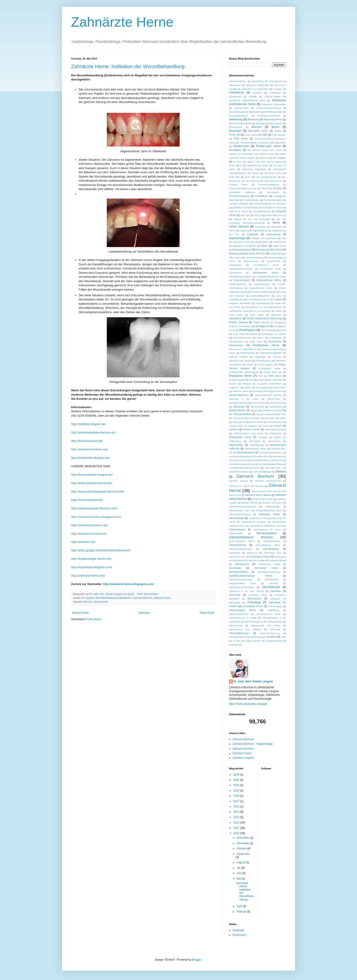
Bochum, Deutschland (96, 602)
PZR (261, 376)
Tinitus (283, 418)
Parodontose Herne (266, 345)
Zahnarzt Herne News (263, 499)
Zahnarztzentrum (267, 533)
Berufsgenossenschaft (269, 116)
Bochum (257, 127)
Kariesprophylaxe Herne (269, 250)
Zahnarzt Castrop (238, 481)
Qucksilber (254, 380)
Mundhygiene (247, 330)
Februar (242, 912)
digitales (233, 154)
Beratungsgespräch (238, 116)
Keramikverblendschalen (241, 269)
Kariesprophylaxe (242, 250)
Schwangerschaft (262, 391)
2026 (237, 775)
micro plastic (257, 315)
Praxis (250, 365)
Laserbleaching (236, 299)
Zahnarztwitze (236, 533)
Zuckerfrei (256, 641)
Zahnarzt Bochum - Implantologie (253, 744)
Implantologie (237, 238)
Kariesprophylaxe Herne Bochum (247, 253)
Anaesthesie (237, 93)
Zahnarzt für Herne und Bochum (246, 486)
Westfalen (278, 456)
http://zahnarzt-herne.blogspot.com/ (128, 584)
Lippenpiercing (263, 303)
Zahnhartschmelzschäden (242, 587)
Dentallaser (235, 150)
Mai (239, 879)
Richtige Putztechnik (273, 380)
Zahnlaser (275, 591)
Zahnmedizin (254, 598)
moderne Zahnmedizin (240, 326)
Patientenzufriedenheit (271, 353)
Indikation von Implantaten (264, 238)
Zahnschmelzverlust (239, 614)
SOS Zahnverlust (278, 403)
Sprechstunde (257, 407)
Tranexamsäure (275, 422)
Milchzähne (235, 318)
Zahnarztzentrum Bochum (251, 537)
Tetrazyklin (270, 418)
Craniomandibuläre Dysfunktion (254, 143)
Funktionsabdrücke (273, 200)
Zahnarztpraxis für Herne (267, 530)
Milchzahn (276, 315)
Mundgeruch (262, 326)
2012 (237, 823)
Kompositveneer (262, 284)
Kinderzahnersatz (238, 284)
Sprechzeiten (276, 407)
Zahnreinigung (275, 606)
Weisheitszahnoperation (271, 453)
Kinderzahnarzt (242, 280)
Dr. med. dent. (240, 162)
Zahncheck (252, 553)
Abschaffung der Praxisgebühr (267, 81)
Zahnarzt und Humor (272, 503)
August (241, 862)
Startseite (144, 613)
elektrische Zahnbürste (254, 169)
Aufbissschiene (241, 108)
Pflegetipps (260, 357)
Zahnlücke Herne (258, 595)
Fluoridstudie (273, 192)
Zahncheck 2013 (237, 557)
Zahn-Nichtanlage (262, 472)
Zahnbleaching (271, 549)
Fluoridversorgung (239, 196)
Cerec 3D (234, 135)
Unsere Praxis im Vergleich (243, 426)
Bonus (275, 127)
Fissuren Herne (238, 184)
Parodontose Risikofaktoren (243, 349)
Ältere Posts (207, 613)
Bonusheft (235, 131)
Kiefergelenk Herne (266, 273)
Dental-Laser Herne (268, 146)
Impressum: (240, 935)
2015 (237, 807)
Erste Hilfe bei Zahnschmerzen (261, 177)
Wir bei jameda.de (238, 460)
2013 (237, 817)
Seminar (278, 391)
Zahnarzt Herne (162, 598)
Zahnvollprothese (237, 637)
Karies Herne (279, 246)
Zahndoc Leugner (257, 560)
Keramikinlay (235, 265)
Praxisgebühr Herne (269, 368)
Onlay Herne (256, 342)
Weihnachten (236, 445)
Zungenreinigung (274, 641)
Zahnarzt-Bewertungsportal (242, 507)
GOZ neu (245, 215)
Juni (239, 873)
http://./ (83, 542)
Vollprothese (276, 433)
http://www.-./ (92, 483)
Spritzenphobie (237, 410)
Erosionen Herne (273, 173)
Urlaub (265, 426)
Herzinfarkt (260, 227)
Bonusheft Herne (258, 131)
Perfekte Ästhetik (238, 357)
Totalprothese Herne (252, 422)
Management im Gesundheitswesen (264, 307)
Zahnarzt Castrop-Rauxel (268, 481)
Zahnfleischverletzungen (241, 579)
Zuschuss (234, 645)
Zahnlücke (235, 595)
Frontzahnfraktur (252, 200)
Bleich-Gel (234, 123)
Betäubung (236, 119)
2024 (237, 785)
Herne (276, 223)
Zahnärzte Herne (122, 22)
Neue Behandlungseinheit (273, 330)
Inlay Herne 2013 (241, 242)
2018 (237, 796)
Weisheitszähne (245, 452)
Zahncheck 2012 (273, 553)
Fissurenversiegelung (269, 184)
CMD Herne (241, 139)
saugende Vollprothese (240, 388)
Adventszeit (235, 85)
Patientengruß (247, 353)
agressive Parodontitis (257, 85)
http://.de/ (87, 441)
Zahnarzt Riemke (250, 503)
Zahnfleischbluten (239, 572)
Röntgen (247, 384)
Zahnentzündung (278, 560)
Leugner (278, 299)
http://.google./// (101, 550)
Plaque (247, 361)
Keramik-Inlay (274, 261)
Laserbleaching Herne (259, 299)
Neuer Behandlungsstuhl (245, 334)
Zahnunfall (275, 629)
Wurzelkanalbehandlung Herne (244, 468)
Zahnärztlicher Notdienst (254, 522)
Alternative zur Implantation (255, 89)
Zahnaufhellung (237, 545)
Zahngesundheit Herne (242, 583)
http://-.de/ (88, 424)
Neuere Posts (80, 613)
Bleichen (247, 123)
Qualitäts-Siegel (237, 380)
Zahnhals (274, 583)
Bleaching (253, 119)
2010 (237, 833)
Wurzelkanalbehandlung (271, 464)
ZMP (284, 637)
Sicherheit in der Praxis (244, 399)
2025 (237, 780)
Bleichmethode (275, 123)
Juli (239, 868)
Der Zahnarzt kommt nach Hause (265, 150)
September (243, 854)
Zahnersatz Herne (266, 568)
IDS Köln (234, 234)
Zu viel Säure (240, 641)
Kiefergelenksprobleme (240, 277)
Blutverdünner (236, 127)
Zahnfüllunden (272, 579)
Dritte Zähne (235, 165)
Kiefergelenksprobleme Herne (271, 277)
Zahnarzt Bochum (143, 598)
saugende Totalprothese (269, 384)
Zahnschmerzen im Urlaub (243, 618)
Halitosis (237, 219)
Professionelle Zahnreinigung (244, 372)
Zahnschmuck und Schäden (245, 629)
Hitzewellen (276, 227)
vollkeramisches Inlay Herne (248, 433)
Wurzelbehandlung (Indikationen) (114, 598)
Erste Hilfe (234, 177)
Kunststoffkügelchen (260, 296)
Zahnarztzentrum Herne (242, 541)
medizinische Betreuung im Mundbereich (250, 311)
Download (264, 158)
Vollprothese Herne (240, 437)
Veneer (278, 426)
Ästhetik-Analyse (273, 97)
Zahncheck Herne (260, 557)
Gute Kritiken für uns (276, 215)
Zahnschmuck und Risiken (266, 625)
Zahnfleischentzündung (269, 572)
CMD (264, 135)
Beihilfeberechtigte (273, 112)
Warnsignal (255, 441)
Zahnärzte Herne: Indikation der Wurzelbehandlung (128, 66)
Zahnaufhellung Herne (268, 545)
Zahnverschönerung (270, 633)
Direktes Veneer (267, 154)
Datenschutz (280, 143)
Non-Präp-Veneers (242, 338)
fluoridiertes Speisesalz (242, 192)
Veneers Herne (251, 429)
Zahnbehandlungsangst (240, 549)
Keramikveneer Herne (266, 265)
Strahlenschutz (270, 410)
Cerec (278, 131)
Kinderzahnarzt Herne (269, 280)
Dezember (243, 838)
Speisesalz (239, 407)
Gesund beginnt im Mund (270, 208)
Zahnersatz (235, 568)
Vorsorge (263, 437)
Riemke (233, 384)
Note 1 (260, 338)
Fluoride (277, 188)
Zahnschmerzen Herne (268, 614)
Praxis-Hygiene (266, 365)
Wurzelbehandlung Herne (242, 464)
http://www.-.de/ (92, 475)
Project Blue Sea (273, 372)
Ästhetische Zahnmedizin (274, 104)
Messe (279, 311)
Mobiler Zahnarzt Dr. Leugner (268, 322)
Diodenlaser (248, 154)
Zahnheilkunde (271, 587)
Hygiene (244, 231)
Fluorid (265, 188)
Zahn (268, 468)
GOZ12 (258, 215)
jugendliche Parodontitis (244, 246)
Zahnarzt (281, 472)
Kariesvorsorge (251, 261)
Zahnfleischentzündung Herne (251, 576)
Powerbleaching (263, 361)
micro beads (236, 315)
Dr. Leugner (88, 598)
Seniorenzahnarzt (239, 395)
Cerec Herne (251, 135)
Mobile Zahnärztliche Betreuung (264, 318)
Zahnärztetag (236, 518)
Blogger (197, 960)
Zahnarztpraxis (237, 529)
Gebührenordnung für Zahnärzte (270, 204)
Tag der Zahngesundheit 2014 (271, 414)
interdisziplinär (262, 242)
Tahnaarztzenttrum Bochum (246, 418)
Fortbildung (261, 196)
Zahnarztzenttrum (272, 541)
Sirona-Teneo (274, 399)
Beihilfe (256, 112)
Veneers (234, 429)
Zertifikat (271, 637)
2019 (237, 791)
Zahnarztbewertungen (240, 514)
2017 (237, 801)
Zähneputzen (242, 564)
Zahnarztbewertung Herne (269, 510)
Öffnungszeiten (236, 342)
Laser (279, 296)
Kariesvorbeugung (255, 257)
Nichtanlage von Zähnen (274, 334)
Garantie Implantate (239, 204)
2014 (237, 812)
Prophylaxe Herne (240, 376)
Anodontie (257, 93)
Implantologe (273, 234)
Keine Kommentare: (148, 594)
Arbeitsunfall (235, 97)
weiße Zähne (263, 456)
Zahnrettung (273, 610)
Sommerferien (258, 403)
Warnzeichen (274, 441)
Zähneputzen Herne (269, 564)
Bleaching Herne (273, 119)
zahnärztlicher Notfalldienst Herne (266, 526)
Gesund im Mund (238, 211)
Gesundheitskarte (262, 211)
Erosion (256, 173)
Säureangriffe (262, 388)
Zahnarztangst (272, 507)
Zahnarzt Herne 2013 (262, 491)
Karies (264, 246)
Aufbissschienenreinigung (269, 108)
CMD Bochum (279, 135)
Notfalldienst (276, 338)
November (243, 843)
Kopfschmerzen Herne (261, 288)
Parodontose (236, 345)
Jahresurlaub (280, 242)
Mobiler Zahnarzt (238, 322)
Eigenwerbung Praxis (257, 165)
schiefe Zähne (279, 388)
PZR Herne (275, 376)
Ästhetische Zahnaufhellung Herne (247, 100)
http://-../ (96, 517)
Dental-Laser (241, 146)
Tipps (235, 422)
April (240, 906)
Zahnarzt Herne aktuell (258, 495)
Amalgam (278, 89)
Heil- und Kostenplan (259, 219)
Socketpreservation (238, 403)
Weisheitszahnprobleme (241, 456)
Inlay (284, 238)
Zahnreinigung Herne (242, 610)
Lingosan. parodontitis (240, 303)
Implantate (253, 234)
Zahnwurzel (256, 637)
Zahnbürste (235, 553)
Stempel (254, 410)
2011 (237, 828)
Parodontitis (275, 341)
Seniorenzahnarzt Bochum (268, 395)
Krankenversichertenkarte (264, 292)
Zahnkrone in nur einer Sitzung (246, 591)
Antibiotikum (275, 93)
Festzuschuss (275, 181)
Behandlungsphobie (239, 112)
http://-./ (93, 432)
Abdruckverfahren (238, 81)
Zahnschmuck (236, 625)
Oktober (242, 848)
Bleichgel (260, 123)
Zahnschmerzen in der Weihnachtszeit (264, 622)
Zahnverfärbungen (239, 633)
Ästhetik (253, 97)
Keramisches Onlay (271, 269)
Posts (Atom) (94, 619)
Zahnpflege (254, 602)
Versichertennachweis (275, 429)
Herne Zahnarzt (239, 227)
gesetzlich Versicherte (243, 208)
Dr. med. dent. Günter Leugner (267, 162)
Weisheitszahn (257, 445)
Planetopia (234, 361)
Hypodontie (277, 231)
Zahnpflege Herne (253, 606)
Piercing (277, 357)
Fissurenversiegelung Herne (243, 188)
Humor (232, 231)
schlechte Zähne (241, 391)
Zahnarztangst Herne (240, 510)
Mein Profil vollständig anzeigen (248, 704)
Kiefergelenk (235, 273)
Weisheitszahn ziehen (256, 449)
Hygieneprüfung (260, 231)
